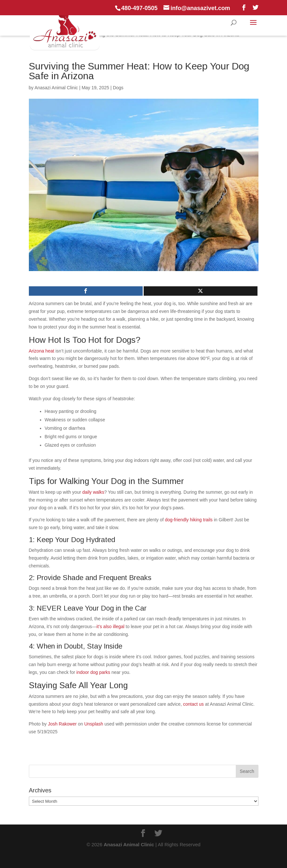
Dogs (118, 88)
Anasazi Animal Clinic (56, 88)
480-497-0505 (139, 8)
